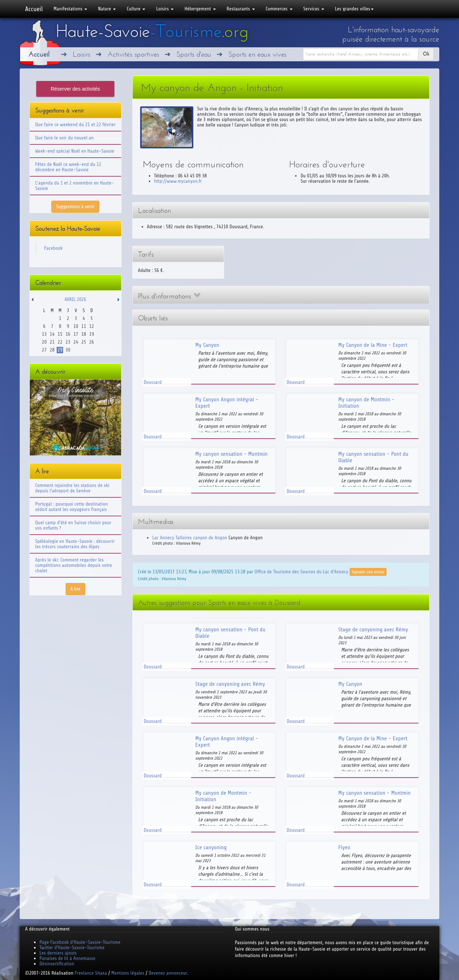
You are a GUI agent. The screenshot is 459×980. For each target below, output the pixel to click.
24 (76, 342)
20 (44, 342)
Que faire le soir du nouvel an (64, 138)
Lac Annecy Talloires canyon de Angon (190, 538)
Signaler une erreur (368, 572)
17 (76, 334)
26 (92, 342)
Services (314, 9)
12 (92, 326)
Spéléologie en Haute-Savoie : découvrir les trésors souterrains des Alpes (75, 544)
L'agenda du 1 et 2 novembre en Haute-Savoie (75, 186)
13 (44, 334)
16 (68, 334)
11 (84, 326)
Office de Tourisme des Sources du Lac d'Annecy (301, 572)
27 (44, 350)
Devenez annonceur (168, 973)
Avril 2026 (75, 299)
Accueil (34, 9)
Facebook (53, 248)
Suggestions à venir (75, 207)
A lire (75, 589)
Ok (426, 54)
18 (84, 334)
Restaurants (241, 9)
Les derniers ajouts (58, 953)
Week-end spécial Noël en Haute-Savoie (75, 151)
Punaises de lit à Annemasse (67, 958)
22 (60, 342)
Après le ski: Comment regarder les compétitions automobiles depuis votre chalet (74, 565)
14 (52, 334)
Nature (107, 9)
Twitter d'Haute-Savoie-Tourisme (72, 948)
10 (76, 326)
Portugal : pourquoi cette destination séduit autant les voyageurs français (72, 507)
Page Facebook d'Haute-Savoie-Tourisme (80, 942)
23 (68, 342)
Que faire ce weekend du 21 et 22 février (75, 125)
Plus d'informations (169, 296)
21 (52, 342)
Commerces (279, 9)
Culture (136, 9)
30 (68, 350)
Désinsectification (57, 964)
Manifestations (70, 9)
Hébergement (200, 9)
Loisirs (165, 9)
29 (60, 350)
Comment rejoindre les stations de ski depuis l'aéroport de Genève (72, 488)
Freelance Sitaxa (91, 973)
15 (60, 334)
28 (52, 350)
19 (92, 334)
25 (84, 342)
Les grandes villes (354, 9)
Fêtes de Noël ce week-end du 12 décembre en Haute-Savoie (68, 167)
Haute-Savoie (152, 31)
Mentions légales (128, 973)
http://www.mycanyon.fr (178, 181)
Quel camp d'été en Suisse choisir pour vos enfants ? (73, 525)
